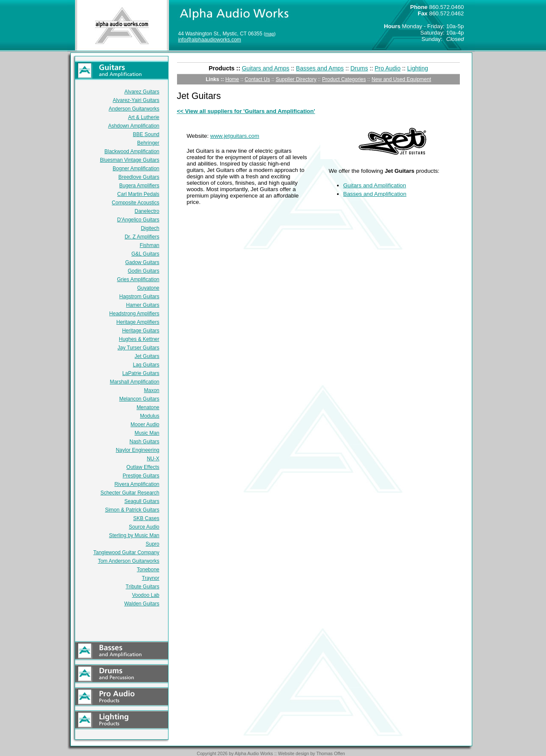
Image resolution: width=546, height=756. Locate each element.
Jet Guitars (147, 356)
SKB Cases (146, 518)
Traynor (151, 578)
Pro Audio (388, 68)
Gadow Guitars (142, 262)
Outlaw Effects (143, 467)
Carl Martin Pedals (138, 194)
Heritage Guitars (141, 331)
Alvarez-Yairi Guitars (136, 100)
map (270, 34)
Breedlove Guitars (139, 177)
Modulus (150, 416)
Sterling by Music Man (134, 535)
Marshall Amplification (134, 382)
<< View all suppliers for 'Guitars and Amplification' (246, 111)
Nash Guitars (144, 442)
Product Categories (344, 79)
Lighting (418, 68)
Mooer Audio (145, 425)
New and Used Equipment (401, 79)
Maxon (151, 390)
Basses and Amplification (375, 194)
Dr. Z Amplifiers (142, 237)
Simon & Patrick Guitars (132, 510)
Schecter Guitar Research (130, 493)
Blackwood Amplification (132, 151)
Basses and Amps (320, 68)
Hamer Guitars (142, 305)
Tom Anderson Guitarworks (128, 561)
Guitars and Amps (266, 68)
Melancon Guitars (139, 399)
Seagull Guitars (142, 501)
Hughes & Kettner (139, 339)
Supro (152, 544)
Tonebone (148, 570)
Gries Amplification (138, 279)
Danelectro (147, 211)
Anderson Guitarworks (134, 109)
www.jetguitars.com (235, 136)
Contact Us (257, 79)
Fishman (149, 245)
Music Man (147, 433)
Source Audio (144, 527)
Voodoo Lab (145, 595)
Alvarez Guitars (142, 92)
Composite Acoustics (135, 203)
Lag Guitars (146, 365)
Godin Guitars (143, 271)
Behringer (148, 143)
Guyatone (148, 288)
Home (232, 79)
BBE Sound (146, 134)
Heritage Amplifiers (138, 322)
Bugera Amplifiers (139, 186)
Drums (359, 68)
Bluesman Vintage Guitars (129, 160)
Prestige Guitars (141, 476)
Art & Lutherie (144, 117)
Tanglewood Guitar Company (126, 552)
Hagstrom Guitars (139, 297)
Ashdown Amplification (134, 126)
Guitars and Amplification (375, 185)
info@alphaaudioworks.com (210, 40)
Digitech (150, 228)
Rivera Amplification (137, 484)
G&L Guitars (145, 254)
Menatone (148, 407)
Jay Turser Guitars (138, 348)
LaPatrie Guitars (141, 373)
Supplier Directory (296, 79)
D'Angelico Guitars (138, 220)
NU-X (153, 459)
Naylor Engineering (137, 450)
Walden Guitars (142, 604)
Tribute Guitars (143, 587)
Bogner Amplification (136, 169)
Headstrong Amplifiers (134, 314)
